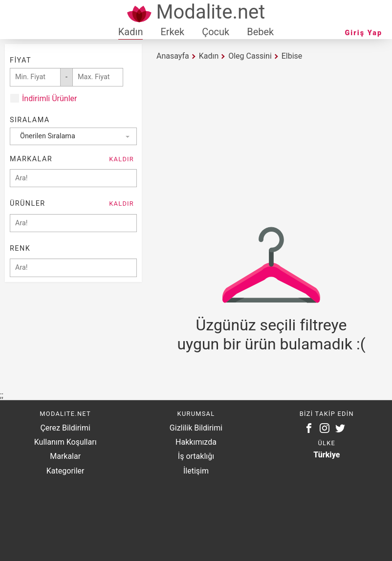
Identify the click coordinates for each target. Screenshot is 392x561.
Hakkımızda (196, 442)
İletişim (196, 471)
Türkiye (327, 455)
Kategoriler (65, 471)
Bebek (260, 32)
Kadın (131, 32)
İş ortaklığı (196, 456)
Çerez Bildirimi (65, 428)
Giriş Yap (364, 33)
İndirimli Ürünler (49, 98)
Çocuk (216, 32)
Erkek (172, 32)
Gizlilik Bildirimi (196, 428)
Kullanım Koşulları (65, 442)
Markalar (65, 456)
